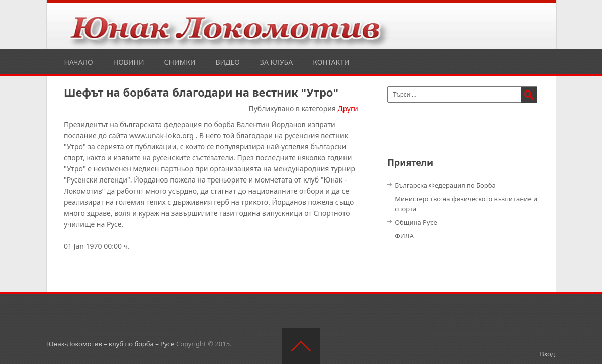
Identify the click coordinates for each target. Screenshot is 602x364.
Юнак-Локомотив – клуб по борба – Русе (111, 344)
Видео (228, 62)
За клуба (276, 62)
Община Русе (416, 222)
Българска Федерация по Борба (445, 185)
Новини (129, 62)
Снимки (180, 62)
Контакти (331, 62)
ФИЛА (404, 236)
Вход (547, 354)
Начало (79, 62)
